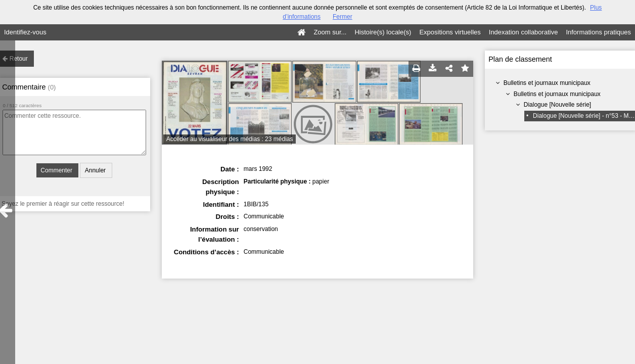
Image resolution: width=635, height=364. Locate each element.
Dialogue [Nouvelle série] (557, 105)
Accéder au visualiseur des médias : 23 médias (230, 139)
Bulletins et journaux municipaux (547, 83)
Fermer (343, 17)
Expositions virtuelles (450, 32)
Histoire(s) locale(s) (383, 32)
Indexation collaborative (524, 32)
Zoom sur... (330, 32)
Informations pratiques (598, 32)
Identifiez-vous (25, 32)
